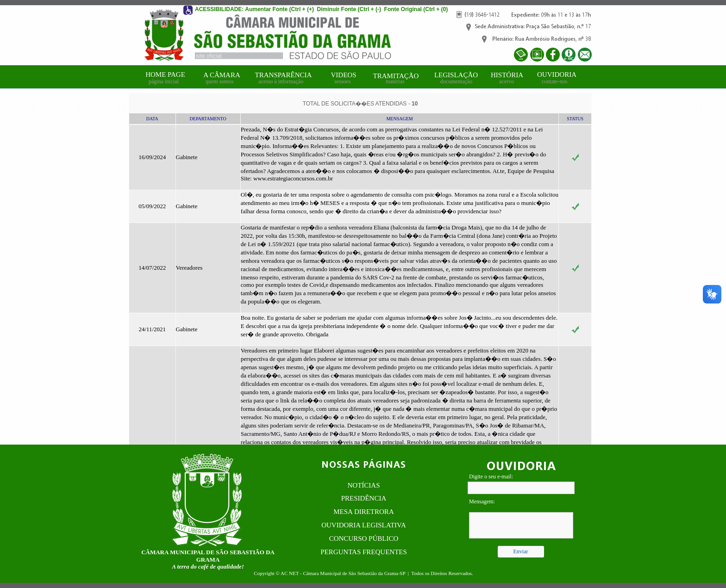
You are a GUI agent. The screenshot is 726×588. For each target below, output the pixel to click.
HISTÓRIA (507, 75)
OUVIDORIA (557, 74)
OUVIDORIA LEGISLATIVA (364, 525)
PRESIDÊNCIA (364, 498)
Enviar (521, 551)
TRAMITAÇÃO (396, 76)
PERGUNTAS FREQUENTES (364, 552)
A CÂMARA (222, 75)
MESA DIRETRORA (363, 512)
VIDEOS (344, 75)
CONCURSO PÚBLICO (364, 538)
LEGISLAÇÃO (456, 75)
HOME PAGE (165, 74)
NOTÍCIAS (364, 485)
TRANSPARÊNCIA (284, 75)
